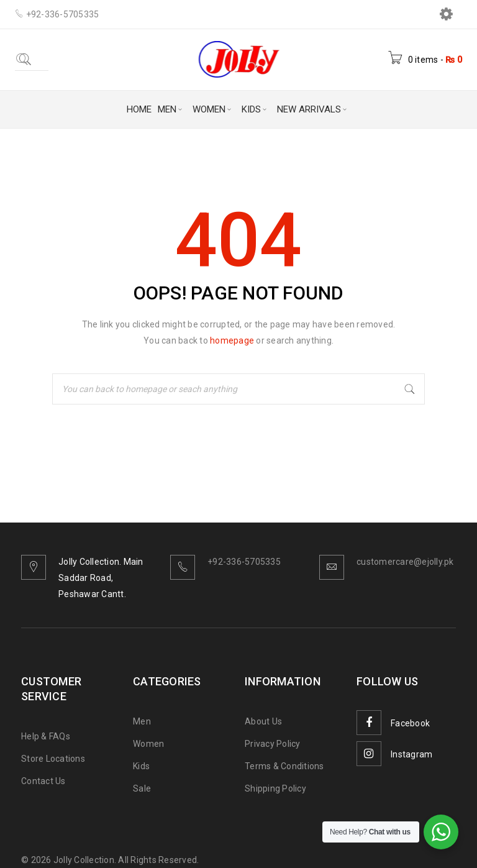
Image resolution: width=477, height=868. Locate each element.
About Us (263, 721)
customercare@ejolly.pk (405, 562)
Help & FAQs (46, 736)
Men (142, 721)
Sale (142, 788)
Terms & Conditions (284, 766)
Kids (141, 766)
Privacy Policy (273, 744)
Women (148, 744)
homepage (232, 340)
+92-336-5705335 (244, 562)
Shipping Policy (275, 788)
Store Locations (53, 759)
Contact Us (43, 781)
